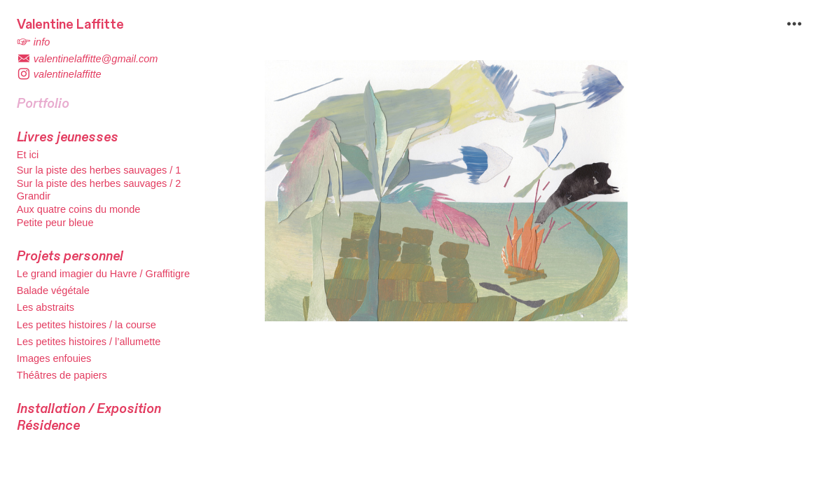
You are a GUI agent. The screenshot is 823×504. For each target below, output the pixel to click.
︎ (794, 24)
